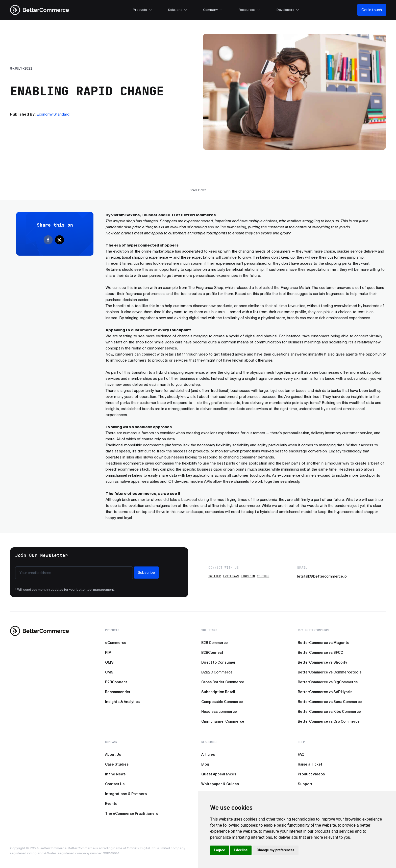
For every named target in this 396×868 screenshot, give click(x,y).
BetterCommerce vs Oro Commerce (329, 721)
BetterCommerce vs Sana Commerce (330, 702)
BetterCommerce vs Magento (324, 643)
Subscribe (146, 573)
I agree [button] (220, 850)
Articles (208, 754)
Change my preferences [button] (275, 850)
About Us (113, 754)
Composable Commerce (222, 702)
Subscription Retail (218, 692)
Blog (205, 764)
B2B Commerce (215, 643)
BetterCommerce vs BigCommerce (328, 682)
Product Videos (311, 774)
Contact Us (115, 784)
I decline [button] (241, 850)
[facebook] (49, 240)
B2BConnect (116, 682)
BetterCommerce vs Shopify (322, 662)
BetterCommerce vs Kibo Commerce (329, 712)
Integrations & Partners (126, 794)
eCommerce (116, 643)
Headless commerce (219, 712)
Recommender (118, 692)
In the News (115, 774)
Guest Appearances (219, 774)
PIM (108, 653)
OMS (109, 662)
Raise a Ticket (310, 764)
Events (111, 804)
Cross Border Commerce (223, 682)
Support (305, 784)
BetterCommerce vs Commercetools (330, 672)
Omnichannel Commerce (223, 721)
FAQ (301, 754)
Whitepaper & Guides (220, 784)
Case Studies (117, 764)
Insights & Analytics (122, 702)
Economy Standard (53, 114)
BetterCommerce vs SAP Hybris (325, 692)
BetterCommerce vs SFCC (320, 653)
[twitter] (60, 240)
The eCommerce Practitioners (132, 813)
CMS (109, 672)
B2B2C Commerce (217, 672)
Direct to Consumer (218, 662)
